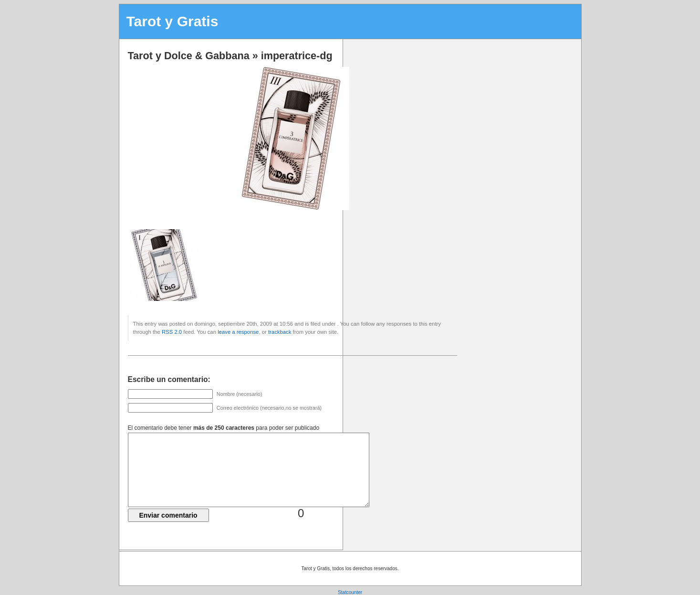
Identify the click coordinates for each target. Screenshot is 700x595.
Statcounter (350, 592)
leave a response (238, 332)
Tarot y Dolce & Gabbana (189, 56)
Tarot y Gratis (172, 21)
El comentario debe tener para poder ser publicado (224, 428)
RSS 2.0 (172, 332)
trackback (280, 332)
